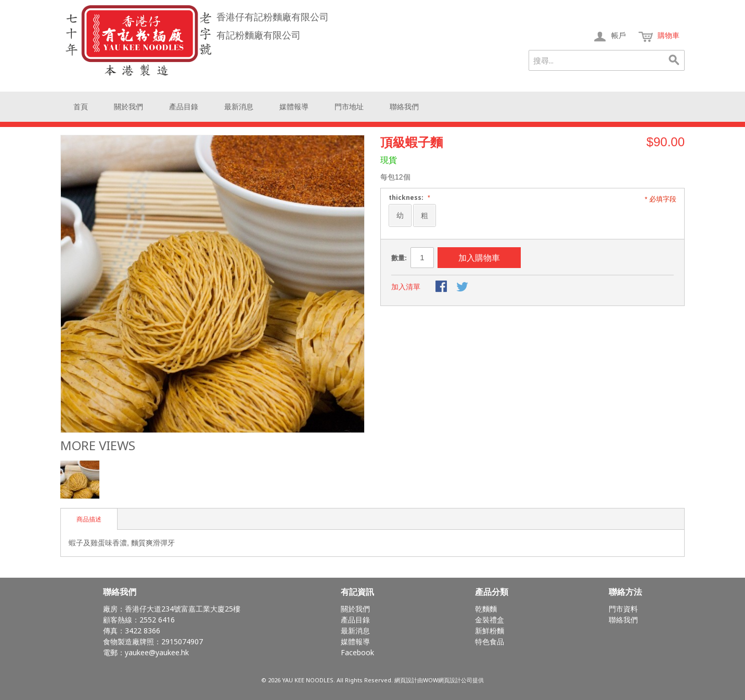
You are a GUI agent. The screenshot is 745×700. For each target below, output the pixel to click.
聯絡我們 (404, 106)
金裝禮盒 (490, 620)
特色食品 (490, 641)
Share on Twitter (463, 287)
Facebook (357, 652)
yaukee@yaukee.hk (157, 652)
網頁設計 (406, 680)
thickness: (408, 198)
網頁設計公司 (455, 680)
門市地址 (349, 106)
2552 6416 (157, 620)
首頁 (81, 106)
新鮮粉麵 (490, 631)
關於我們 (129, 106)
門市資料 (623, 609)
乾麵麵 (486, 609)
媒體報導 (294, 106)
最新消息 (239, 106)
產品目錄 (184, 106)
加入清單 (406, 287)
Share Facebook (442, 287)
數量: (399, 258)
